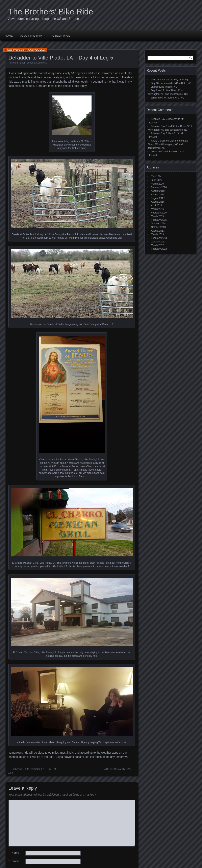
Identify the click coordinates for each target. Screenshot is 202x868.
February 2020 (159, 187)
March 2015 (157, 216)
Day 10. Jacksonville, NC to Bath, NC (171, 83)
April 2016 (156, 205)
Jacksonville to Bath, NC (164, 87)
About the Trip (31, 36)
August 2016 (158, 202)
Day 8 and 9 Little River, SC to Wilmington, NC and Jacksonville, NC (168, 144)
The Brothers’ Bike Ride (51, 12)
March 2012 (157, 245)
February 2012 (159, 249)
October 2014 (158, 224)
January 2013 (158, 242)
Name (14, 853)
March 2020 (157, 184)
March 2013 (157, 234)
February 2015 (159, 220)
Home (9, 36)
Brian (19, 50)
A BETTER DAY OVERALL (118, 769)
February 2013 (159, 238)
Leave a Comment (37, 63)
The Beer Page (60, 36)
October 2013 (158, 227)
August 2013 (158, 231)
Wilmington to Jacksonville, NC (168, 98)
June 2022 (157, 180)
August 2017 (158, 198)
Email (14, 861)
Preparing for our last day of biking (169, 80)
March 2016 (157, 209)
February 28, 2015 (36, 50)
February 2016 (159, 213)
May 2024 (156, 176)
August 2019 (158, 191)
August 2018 (158, 195)
